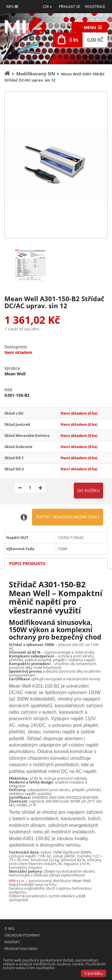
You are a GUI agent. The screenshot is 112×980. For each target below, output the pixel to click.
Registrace (95, 7)
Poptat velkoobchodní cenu (68, 517)
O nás (9, 929)
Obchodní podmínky (22, 935)
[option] (56, 165)
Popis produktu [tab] (27, 563)
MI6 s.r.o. (17, 881)
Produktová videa (21, 949)
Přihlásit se (70, 7)
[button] (47, 7)
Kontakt (12, 942)
